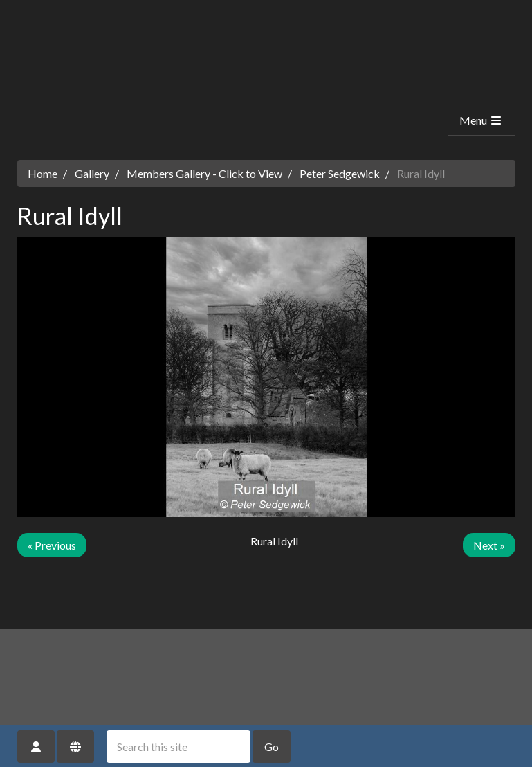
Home (43, 173)
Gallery (92, 173)
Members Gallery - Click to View (204, 173)
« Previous (52, 545)
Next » (489, 545)
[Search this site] (178, 747)
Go (272, 747)
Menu (481, 120)
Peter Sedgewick (340, 173)
